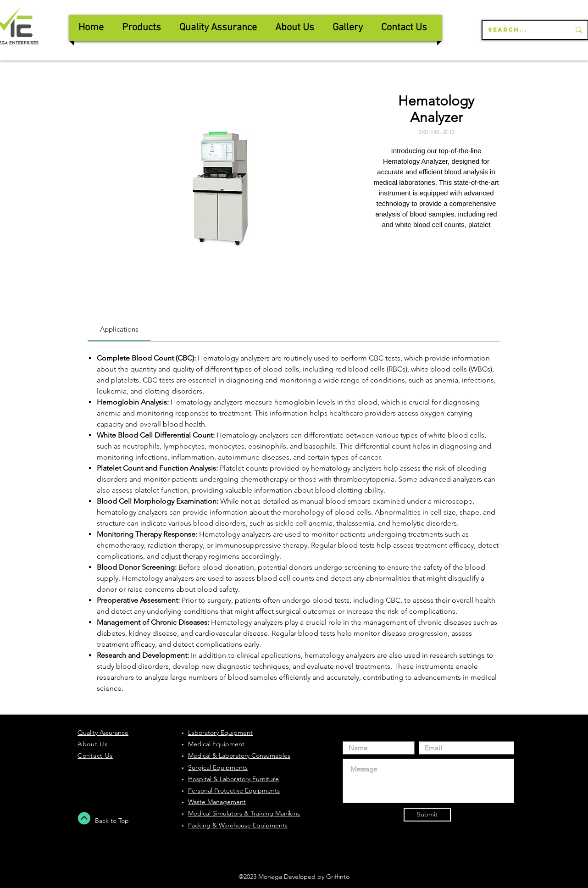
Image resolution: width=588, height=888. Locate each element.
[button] (218, 28)
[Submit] (427, 815)
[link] (119, 329)
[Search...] (522, 30)
